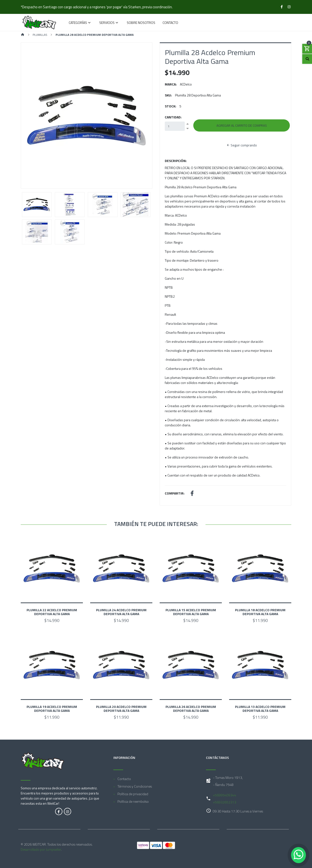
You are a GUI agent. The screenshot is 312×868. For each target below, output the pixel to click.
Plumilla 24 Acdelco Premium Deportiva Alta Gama (121, 612)
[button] (31, 115)
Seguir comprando (242, 145)
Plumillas (40, 35)
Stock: (171, 106)
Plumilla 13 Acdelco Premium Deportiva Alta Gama (260, 709)
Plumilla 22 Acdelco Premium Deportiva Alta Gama (52, 612)
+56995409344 (225, 795)
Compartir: (175, 493)
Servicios (107, 23)
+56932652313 (225, 802)
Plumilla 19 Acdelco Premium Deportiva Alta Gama (52, 709)
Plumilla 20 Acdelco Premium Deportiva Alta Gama (121, 709)
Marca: (171, 84)
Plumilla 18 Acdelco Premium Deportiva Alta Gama (260, 612)
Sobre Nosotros (141, 23)
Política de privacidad (133, 794)
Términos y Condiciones (135, 786)
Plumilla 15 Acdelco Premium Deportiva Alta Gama (191, 612)
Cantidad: (173, 117)
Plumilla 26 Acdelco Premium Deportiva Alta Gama (191, 709)
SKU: (168, 95)
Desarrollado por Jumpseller (41, 849)
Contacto (170, 23)
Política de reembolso (133, 801)
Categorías (78, 23)
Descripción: (176, 161)
